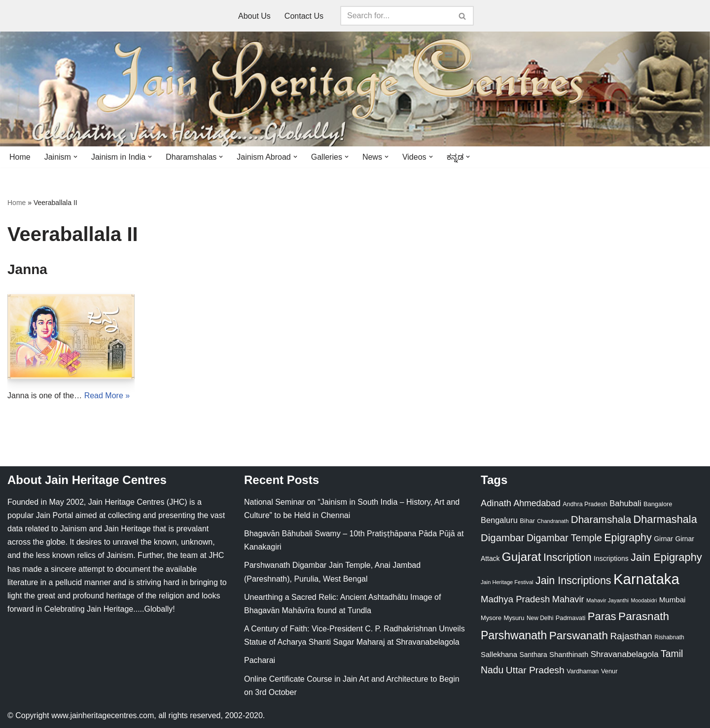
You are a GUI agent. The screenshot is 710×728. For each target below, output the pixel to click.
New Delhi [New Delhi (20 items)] (540, 618)
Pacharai (260, 660)
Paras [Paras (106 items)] (602, 616)
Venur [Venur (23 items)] (609, 671)
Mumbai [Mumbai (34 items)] (673, 600)
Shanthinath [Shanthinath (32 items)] (569, 655)
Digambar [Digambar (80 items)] (503, 538)
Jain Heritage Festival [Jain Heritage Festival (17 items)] (507, 582)
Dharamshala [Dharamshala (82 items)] (601, 519)
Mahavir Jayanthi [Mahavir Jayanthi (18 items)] (607, 600)
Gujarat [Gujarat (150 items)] (522, 557)
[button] (75, 157)
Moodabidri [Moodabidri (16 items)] (644, 600)
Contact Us (304, 16)
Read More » (107, 396)
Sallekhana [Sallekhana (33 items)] (499, 654)
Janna (27, 269)
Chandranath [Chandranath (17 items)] (553, 521)
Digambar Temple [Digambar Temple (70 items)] (564, 538)
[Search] (396, 16)
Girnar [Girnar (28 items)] (663, 539)
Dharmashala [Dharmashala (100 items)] (665, 519)
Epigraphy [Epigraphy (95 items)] (628, 538)
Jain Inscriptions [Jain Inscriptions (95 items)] (573, 581)
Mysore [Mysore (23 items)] (491, 618)
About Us (254, 16)
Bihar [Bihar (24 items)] (527, 521)
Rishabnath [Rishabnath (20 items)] (669, 637)
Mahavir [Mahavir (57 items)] (568, 599)
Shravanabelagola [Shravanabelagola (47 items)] (625, 654)
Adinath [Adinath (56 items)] (496, 503)
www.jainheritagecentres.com (103, 715)
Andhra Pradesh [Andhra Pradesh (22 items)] (585, 504)
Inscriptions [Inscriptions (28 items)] (611, 558)
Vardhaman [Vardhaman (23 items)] (583, 671)
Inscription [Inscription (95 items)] (568, 557)
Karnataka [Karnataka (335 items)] (646, 579)
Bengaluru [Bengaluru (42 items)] (499, 520)
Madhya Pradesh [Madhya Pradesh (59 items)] (515, 599)
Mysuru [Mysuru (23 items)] (514, 618)
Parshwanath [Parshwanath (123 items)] (514, 635)
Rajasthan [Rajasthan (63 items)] (631, 636)
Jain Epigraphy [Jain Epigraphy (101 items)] (666, 557)
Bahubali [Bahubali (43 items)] (625, 503)
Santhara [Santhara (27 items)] (533, 655)
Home (20, 157)
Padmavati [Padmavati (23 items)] (571, 618)
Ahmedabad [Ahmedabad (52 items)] (537, 503)
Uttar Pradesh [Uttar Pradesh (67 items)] (535, 670)
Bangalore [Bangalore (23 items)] (658, 504)
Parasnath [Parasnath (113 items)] (644, 616)
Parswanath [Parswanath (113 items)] (579, 636)
